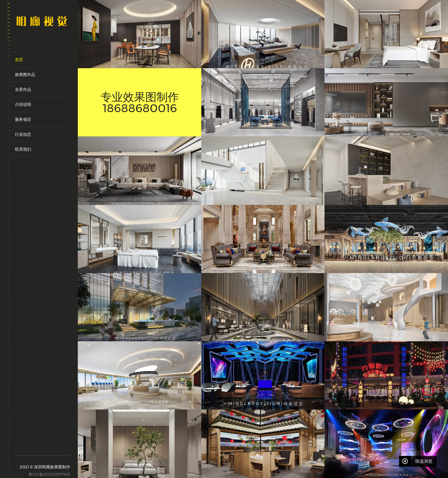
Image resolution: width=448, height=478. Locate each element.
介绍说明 (23, 104)
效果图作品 (25, 74)
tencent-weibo (28, 446)
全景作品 (23, 89)
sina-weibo (19, 446)
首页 (19, 59)
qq (45, 448)
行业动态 (23, 134)
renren (54, 448)
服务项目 (23, 119)
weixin (36, 448)
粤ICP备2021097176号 (49, 474)
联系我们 (23, 149)
